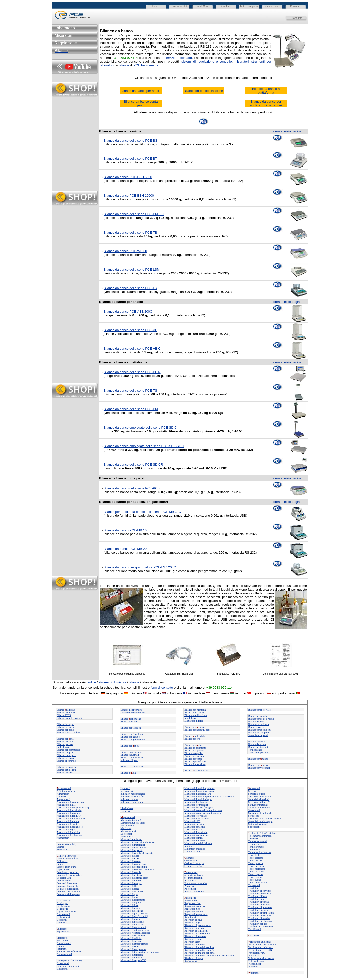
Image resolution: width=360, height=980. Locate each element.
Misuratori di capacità (132, 850)
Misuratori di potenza (131, 919)
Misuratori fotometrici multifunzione (203, 813)
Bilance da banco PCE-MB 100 (126, 530)
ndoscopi (62, 929)
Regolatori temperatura (196, 914)
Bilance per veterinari (259, 768)
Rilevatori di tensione (195, 936)
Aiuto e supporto (249, 6)
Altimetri (61, 796)
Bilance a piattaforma (195, 761)
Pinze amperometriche (196, 883)
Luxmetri (125, 811)
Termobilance (255, 750)
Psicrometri (190, 889)
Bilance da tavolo (257, 744)
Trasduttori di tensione (260, 915)
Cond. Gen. (202, 6)
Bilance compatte (65, 752)
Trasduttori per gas (258, 924)
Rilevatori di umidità (195, 944)
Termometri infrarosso (260, 852)
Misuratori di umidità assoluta (199, 791)
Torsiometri (254, 885)
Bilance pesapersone (195, 756)
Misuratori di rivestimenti (134, 935)
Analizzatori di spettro (68, 824)
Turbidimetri (255, 929)
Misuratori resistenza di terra (135, 930)
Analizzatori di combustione (71, 802)
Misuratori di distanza (132, 875)
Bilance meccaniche (194, 712)
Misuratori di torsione (132, 957)
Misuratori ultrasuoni (195, 840)
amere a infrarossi (67, 856)
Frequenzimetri (64, 954)
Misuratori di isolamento (133, 900)
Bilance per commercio (68, 750)
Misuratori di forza (194, 721)
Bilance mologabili (195, 736)
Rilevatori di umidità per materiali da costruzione (209, 955)
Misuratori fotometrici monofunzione (203, 810)
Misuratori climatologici (133, 845)
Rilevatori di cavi (193, 920)
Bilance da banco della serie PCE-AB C (132, 349)
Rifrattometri (191, 917)
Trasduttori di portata (259, 902)
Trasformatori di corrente (261, 926)
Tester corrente (256, 858)
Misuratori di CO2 (130, 858)
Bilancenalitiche (66, 710)
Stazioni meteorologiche (261, 813)
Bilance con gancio (130, 737)
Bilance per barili (65, 730)
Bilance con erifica (259, 765)
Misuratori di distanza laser (134, 878)
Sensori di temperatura (260, 796)
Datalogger (62, 903)
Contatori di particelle (68, 886)
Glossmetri (62, 969)
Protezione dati (179, 6)
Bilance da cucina (66, 758)
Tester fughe (255, 855)
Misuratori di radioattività (134, 927)
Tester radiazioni (257, 869)
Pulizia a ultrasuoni (194, 891)
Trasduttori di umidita (259, 918)
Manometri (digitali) (131, 820)
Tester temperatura (258, 882)
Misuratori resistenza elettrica (136, 933)
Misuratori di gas (129, 894)
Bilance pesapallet (194, 753)
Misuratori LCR (192, 821)
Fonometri (62, 946)
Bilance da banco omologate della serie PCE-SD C (140, 428)
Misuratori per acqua (195, 827)
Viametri (254, 935)
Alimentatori (63, 794)
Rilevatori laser (192, 942)
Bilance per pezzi (193, 759)
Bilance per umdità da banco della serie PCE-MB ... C (142, 512)
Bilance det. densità (67, 770)
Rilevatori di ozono (194, 928)
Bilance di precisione (195, 764)
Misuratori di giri (129, 897)
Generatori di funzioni (68, 966)
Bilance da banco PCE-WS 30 (125, 251)
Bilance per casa (65, 744)
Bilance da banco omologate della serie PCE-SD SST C (144, 446)
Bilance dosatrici (65, 772)
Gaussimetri (63, 963)
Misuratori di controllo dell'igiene (138, 869)
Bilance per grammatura (133, 739)
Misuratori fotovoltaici (196, 816)
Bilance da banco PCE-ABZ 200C (128, 312)
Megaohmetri (127, 825)
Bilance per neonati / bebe (197, 730)
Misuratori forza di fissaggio (199, 807)
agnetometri (128, 817)
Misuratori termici (194, 838)
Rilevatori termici (193, 939)
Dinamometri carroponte (133, 712)
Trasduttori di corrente (260, 891)
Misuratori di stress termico (134, 944)
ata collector (64, 900)
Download (225, 6)
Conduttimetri (64, 880)
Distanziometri (64, 917)
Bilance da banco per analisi (141, 91)
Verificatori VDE (257, 953)
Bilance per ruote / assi (260, 710)
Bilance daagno (65, 724)
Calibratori (62, 861)
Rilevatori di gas (193, 922)
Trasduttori (254, 888)
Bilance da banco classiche (204, 91)
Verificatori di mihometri (261, 947)
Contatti (294, 6)
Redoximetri (191, 900)
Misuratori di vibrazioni (196, 802)
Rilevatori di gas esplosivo (198, 925)
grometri (125, 788)
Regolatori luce (192, 909)
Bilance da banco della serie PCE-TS (130, 391)
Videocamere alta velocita (261, 958)
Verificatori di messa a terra (262, 944)
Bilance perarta (65, 739)
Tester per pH (255, 860)
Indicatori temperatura (132, 802)
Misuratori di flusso (131, 886)
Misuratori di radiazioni (133, 924)
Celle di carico (64, 747)
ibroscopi (62, 938)
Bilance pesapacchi (194, 750)
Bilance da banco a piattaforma (266, 91)
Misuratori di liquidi (131, 902)
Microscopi (126, 834)
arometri (62, 844)
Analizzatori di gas (66, 805)
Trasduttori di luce (258, 896)
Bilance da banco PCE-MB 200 (126, 549)
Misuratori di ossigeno (132, 911)
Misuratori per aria (194, 829)
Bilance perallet (193, 745)
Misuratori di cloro (130, 856)
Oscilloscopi (191, 860)
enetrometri (191, 872)
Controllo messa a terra (68, 891)
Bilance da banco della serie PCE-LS (130, 288)
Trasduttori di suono (259, 910)
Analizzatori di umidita (68, 832)
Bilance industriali (130, 755)
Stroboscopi (254, 827)
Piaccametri (190, 880)
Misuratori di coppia (131, 872)
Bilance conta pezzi (66, 755)
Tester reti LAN (256, 871)
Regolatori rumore (194, 911)
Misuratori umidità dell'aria (198, 843)
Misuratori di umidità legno (198, 799)
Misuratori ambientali (132, 839)
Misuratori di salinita (131, 938)
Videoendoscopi (256, 961)
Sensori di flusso (257, 794)
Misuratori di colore (131, 861)
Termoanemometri (258, 841)
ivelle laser (127, 808)
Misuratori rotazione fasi (197, 835)
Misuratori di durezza (131, 880)
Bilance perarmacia (131, 728)
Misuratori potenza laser (197, 818)
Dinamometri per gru (131, 710)
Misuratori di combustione (134, 864)
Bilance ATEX (64, 715)
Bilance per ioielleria (132, 734)
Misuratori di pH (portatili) (134, 913)
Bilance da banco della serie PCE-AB (131, 330)
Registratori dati (193, 903)
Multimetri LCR (193, 851)
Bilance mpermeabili (131, 752)
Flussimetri (62, 940)
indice (92, 682)
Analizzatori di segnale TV (70, 827)
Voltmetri (253, 966)
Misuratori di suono (131, 946)
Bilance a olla (129, 773)
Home (154, 6)
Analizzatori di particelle (69, 810)
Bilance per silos (257, 721)
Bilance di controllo (67, 761)
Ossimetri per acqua (194, 863)
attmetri (254, 973)
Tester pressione (257, 866)
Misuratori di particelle (196, 832)
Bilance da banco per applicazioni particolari (266, 103)
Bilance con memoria (195, 710)
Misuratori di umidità (195, 788)
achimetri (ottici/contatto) (262, 833)
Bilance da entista (66, 767)
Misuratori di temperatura (134, 949)
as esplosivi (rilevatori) (69, 960)
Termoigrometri (256, 847)
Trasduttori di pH (257, 899)
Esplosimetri (63, 931)
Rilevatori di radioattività (197, 933)
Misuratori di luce (130, 905)
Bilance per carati (66, 741)
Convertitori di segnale (68, 894)
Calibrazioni (272, 6)
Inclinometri (127, 791)
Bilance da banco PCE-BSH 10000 (129, 196)
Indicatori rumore (129, 799)
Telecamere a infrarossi (260, 836)
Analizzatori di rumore (68, 821)
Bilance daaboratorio (132, 766)
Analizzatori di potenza (68, 813)
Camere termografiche (68, 858)
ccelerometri (64, 788)
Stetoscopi (254, 816)
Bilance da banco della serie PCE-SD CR (133, 465)
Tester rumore (255, 877)
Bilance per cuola (258, 716)
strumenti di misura (112, 682)
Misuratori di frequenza (132, 891)
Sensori (252, 791)
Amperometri (63, 799)
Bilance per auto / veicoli (69, 718)
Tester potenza (256, 863)
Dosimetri (62, 920)
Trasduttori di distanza (260, 893)
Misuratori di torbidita (132, 955)
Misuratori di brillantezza (133, 847)
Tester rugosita (256, 874)
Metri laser (126, 828)
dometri (189, 858)
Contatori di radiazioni (68, 889)
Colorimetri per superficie (70, 875)
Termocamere (255, 844)
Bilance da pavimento (195, 748)
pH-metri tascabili (193, 878)
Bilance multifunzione (196, 715)
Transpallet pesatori (258, 752)
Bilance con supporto (259, 732)
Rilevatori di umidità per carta (200, 953)
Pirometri (189, 886)
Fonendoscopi (64, 943)
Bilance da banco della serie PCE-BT (130, 159)
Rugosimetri (191, 961)
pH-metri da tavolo (194, 875)
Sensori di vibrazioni (259, 799)
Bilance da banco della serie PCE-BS (131, 141)
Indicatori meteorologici (133, 794)
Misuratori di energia (131, 883)
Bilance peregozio (195, 727)
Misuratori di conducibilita (134, 867)
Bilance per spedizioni (260, 730)
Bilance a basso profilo (68, 732)
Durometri (62, 922)
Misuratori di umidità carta (198, 794)
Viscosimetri (255, 964)
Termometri (254, 849)
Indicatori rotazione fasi (133, 796)
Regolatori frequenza (195, 906)
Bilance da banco (65, 727)
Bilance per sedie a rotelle (261, 719)
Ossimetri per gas (193, 866)
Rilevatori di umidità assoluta (199, 947)
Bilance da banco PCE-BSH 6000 (128, 177)
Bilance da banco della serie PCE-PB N (132, 372)
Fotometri (62, 949)
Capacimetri (63, 869)
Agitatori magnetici (66, 791)
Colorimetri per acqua (68, 872)
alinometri (254, 788)
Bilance (61, 847)
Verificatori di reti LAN (260, 950)
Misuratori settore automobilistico (138, 842)
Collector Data (64, 878)
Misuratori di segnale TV (133, 960)
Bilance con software (259, 724)
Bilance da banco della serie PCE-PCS (132, 488)
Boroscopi (62, 849)
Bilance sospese (256, 727)
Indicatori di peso (129, 760)
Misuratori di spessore (132, 941)
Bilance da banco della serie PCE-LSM (132, 270)
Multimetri (190, 846)
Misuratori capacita (194, 824)
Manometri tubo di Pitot (133, 823)
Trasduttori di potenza (259, 904)
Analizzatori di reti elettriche (71, 818)
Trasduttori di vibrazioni (261, 921)
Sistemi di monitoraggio (261, 821)
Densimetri (62, 909)
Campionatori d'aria (67, 867)
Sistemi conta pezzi (258, 735)
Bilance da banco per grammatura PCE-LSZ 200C (140, 567)
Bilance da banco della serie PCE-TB (130, 233)
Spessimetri (254, 810)
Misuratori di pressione (132, 922)
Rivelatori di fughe (194, 958)
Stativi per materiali (258, 805)
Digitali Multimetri (66, 911)
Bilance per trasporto (259, 747)
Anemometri (63, 838)
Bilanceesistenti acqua (196, 770)
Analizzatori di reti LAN (69, 816)
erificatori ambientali (260, 942)
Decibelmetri (63, 906)
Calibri (60, 864)
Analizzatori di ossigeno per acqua (74, 807)
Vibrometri (254, 955)
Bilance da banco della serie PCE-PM (131, 409)
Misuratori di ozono (131, 908)
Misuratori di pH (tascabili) (134, 916)
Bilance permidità (258, 759)
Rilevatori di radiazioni (196, 931)
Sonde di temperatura (259, 807)
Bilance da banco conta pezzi (141, 103)
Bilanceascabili (257, 741)
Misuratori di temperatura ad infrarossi (140, 952)
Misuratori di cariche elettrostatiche (138, 853)
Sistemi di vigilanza (258, 824)
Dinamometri (63, 914)
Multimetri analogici (195, 849)
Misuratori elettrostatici (196, 805)
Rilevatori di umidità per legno (200, 950)
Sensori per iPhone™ (259, 802)
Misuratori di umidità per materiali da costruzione (209, 796)
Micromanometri (129, 831)
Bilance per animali (66, 712)
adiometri (190, 898)
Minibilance (190, 718)
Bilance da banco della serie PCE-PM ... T (134, 214)
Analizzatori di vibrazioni (70, 835)
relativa (211, 788)
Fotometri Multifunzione (69, 951)
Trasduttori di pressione (260, 907)
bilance (134, 682)
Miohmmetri (127, 836)
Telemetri (253, 838)
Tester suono (255, 880)
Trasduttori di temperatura (262, 913)
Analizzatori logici (66, 829)
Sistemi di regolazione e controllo (265, 818)
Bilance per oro (192, 739)
